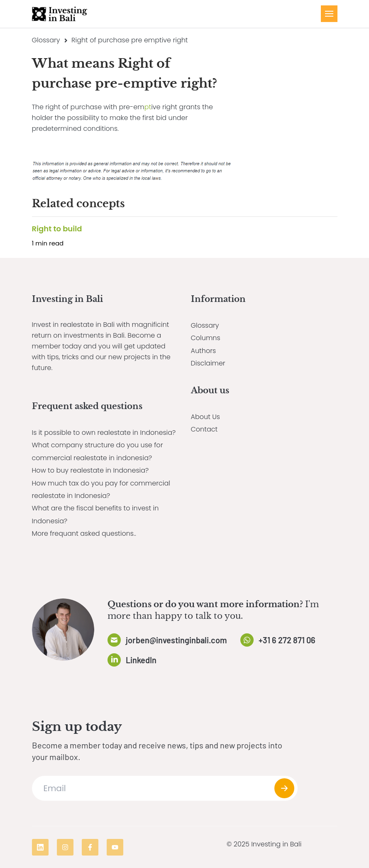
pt (148, 107)
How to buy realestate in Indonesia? (90, 470)
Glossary (46, 40)
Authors (204, 351)
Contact (204, 429)
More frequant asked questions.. (84, 533)
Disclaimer (208, 363)
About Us (205, 417)
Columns (206, 338)
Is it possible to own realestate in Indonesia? (104, 433)
